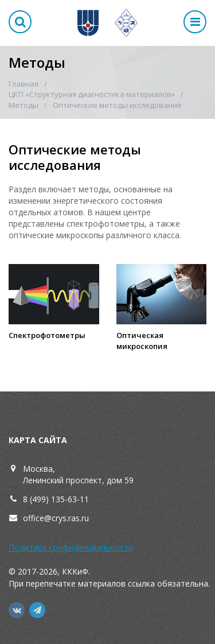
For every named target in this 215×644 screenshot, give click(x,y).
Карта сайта (38, 440)
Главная (24, 84)
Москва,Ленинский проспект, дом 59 (78, 474)
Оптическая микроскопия (142, 341)
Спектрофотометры (47, 335)
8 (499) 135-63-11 (56, 499)
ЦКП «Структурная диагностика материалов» (92, 94)
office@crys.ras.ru (56, 518)
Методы (24, 105)
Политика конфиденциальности (71, 547)
